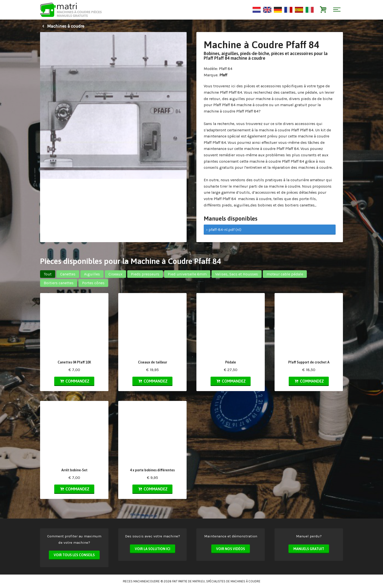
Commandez (74, 381)
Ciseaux (115, 274)
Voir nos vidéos (231, 549)
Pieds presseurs (145, 274)
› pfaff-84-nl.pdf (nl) (224, 230)
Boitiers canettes (59, 283)
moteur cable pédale (285, 274)
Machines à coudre (62, 26)
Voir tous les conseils (74, 555)
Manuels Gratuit (309, 549)
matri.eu (199, 581)
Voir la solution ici (153, 549)
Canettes (68, 274)
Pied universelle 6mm (187, 274)
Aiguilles (92, 274)
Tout (48, 274)
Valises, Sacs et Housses (237, 274)
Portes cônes (93, 283)
